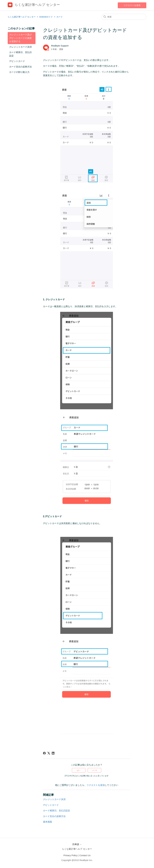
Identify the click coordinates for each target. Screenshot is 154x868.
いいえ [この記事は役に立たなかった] (94, 770)
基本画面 (48, 822)
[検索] (124, 17)
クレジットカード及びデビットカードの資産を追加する (20, 38)
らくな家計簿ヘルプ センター (22, 17)
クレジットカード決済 (20, 47)
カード (60, 17)
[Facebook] (44, 753)
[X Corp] (49, 753)
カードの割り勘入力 (19, 72)
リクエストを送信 (132, 5)
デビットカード (17, 61)
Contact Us (85, 855)
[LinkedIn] (53, 753)
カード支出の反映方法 (20, 67)
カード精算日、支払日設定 (20, 54)
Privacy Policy (70, 855)
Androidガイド (46, 17)
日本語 (77, 844)
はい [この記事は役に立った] (79, 770)
